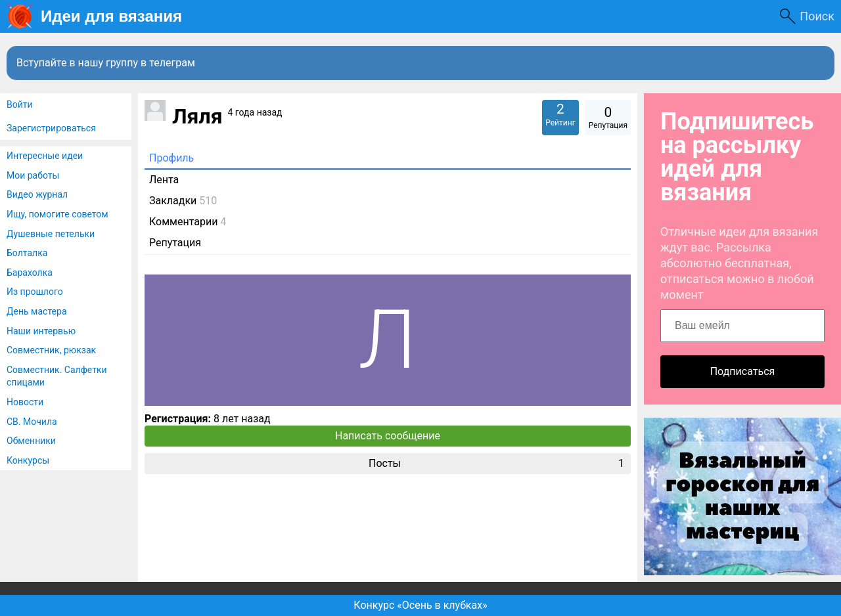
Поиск (817, 16)
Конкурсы (28, 460)
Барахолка (30, 273)
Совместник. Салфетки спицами (57, 376)
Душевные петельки (51, 234)
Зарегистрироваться (51, 128)
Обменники (31, 441)
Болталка (27, 253)
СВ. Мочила (32, 422)
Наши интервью (41, 331)
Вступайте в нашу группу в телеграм (106, 63)
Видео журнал (37, 194)
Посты (496, 464)
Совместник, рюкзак (51, 350)
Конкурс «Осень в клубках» (420, 605)
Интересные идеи (45, 156)
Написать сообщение (388, 436)
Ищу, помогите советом (57, 214)
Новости (25, 402)
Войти (20, 104)
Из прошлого (35, 292)
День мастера (37, 311)
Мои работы (33, 175)
